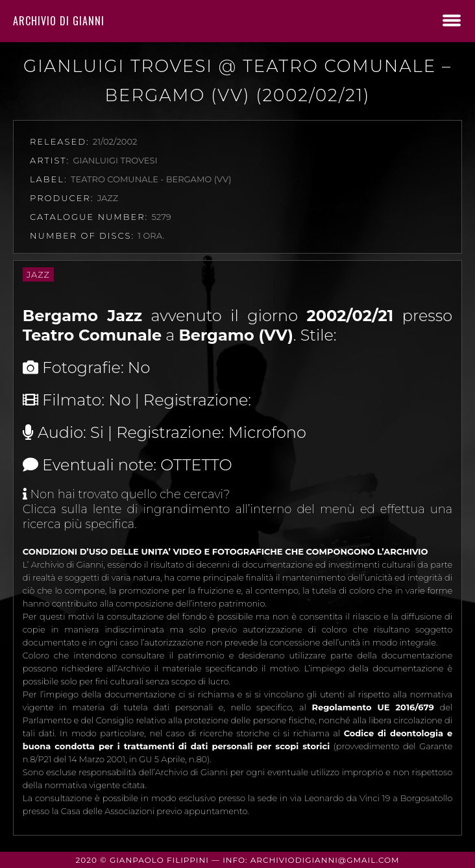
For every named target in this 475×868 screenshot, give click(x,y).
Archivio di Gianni (59, 21)
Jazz (38, 274)
